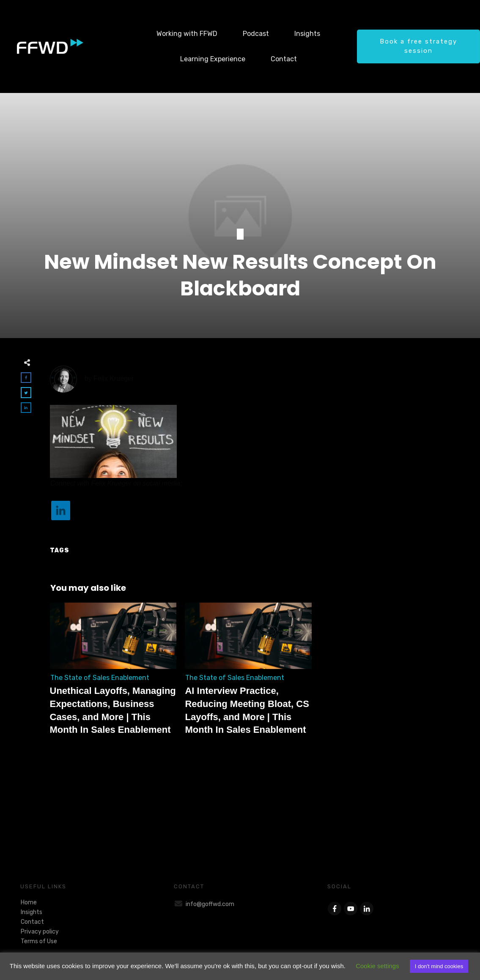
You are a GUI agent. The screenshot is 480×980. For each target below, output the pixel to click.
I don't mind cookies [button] (439, 966)
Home (29, 902)
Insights (32, 912)
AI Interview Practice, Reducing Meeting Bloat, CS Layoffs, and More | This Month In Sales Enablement (248, 674)
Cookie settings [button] (377, 966)
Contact (32, 922)
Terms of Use (39, 941)
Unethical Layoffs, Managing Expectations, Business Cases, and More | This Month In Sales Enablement (113, 674)
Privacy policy (40, 932)
